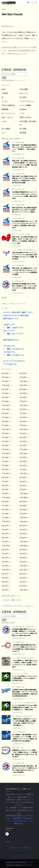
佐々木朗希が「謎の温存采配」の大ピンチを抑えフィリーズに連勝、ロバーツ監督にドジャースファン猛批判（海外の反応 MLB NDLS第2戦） (25, 738)
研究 (18, 658)
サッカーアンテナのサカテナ (14, 361)
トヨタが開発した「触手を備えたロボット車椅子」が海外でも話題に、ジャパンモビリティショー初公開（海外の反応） (25, 664)
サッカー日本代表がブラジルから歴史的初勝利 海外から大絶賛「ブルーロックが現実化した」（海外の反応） (25, 707)
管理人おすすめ (20, 627)
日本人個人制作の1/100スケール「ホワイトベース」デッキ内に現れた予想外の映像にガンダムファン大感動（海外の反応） (25, 256)
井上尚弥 (22, 234)
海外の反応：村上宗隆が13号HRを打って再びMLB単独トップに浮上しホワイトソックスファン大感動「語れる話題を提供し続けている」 (25, 164)
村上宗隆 (18, 142)
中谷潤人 (28, 234)
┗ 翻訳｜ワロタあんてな (13, 349)
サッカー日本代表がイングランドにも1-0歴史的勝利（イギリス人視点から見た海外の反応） (25, 678)
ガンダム (15, 250)
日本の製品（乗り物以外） (28, 658)
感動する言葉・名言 (18, 748)
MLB (14, 142)
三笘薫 (26, 673)
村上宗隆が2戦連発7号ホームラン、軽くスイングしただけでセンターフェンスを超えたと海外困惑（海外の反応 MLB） (25, 224)
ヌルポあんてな (9, 352)
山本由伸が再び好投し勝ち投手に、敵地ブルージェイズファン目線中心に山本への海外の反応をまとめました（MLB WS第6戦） (25, 769)
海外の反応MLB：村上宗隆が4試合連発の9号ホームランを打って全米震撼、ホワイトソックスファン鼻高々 (24, 210)
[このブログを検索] (14, 74)
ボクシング (15, 234)
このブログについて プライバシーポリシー (18, 606)
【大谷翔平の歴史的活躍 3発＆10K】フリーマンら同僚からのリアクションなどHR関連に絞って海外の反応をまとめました (25, 648)
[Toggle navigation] (36, 3)
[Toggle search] (32, 3)
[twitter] (28, 3)
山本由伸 (28, 627)
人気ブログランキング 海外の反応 (16, 315)
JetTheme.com (28, 865)
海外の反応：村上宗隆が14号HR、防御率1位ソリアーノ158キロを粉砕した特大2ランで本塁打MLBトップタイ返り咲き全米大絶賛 (24, 179)
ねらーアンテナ (9, 331)
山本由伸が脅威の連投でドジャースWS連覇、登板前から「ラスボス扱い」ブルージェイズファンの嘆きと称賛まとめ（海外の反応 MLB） (25, 632)
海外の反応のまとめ (11, 340)
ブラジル (21, 703)
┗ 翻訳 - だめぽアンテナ (13, 328)
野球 (23, 142)
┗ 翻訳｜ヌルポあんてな (13, 355)
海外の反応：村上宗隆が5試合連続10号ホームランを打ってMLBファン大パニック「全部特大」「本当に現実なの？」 (25, 148)
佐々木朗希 (19, 732)
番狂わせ (34, 703)
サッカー (21, 673)
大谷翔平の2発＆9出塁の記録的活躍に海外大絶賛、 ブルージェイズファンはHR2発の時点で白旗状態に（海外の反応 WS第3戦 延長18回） (25, 693)
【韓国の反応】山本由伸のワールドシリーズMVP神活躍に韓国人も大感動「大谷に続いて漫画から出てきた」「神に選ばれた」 (25, 722)
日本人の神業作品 (28, 250)
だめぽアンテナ (9, 325)
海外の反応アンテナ (11, 318)
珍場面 (20, 250)
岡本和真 (18, 281)
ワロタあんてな (9, 346)
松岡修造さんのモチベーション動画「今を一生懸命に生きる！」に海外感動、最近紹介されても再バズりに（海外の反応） (25, 753)
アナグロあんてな (10, 364)
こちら (4, 600)
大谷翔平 (18, 642)
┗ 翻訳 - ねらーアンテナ (13, 334)
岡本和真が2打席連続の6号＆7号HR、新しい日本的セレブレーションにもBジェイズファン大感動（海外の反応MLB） (25, 287)
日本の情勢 (27, 703)
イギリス (15, 673)
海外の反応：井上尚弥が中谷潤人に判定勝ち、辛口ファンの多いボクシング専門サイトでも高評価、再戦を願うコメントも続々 (25, 240)
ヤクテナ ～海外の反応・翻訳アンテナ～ (19, 312)
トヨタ (14, 658)
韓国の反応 (19, 716)
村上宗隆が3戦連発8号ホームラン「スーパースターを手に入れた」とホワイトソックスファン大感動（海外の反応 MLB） (25, 195)
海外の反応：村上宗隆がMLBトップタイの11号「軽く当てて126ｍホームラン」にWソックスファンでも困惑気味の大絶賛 (25, 271)
